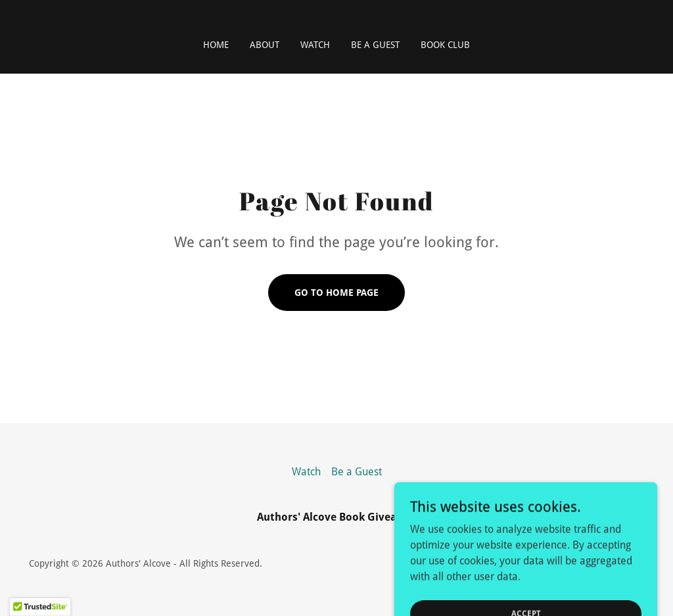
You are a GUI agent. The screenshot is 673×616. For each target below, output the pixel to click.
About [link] (265, 45)
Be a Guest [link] (375, 45)
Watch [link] (315, 45)
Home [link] (216, 45)
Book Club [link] (445, 45)
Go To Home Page (336, 293)
